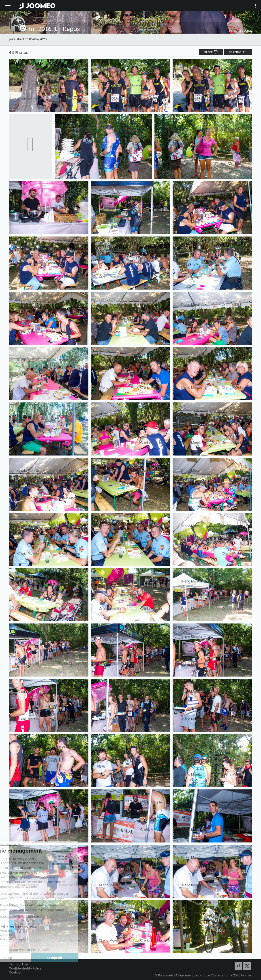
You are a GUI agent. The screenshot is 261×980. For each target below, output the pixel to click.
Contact (15, 972)
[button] (12, 957)
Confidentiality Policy (25, 968)
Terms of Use (18, 964)
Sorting (238, 52)
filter (211, 52)
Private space (241, 30)
